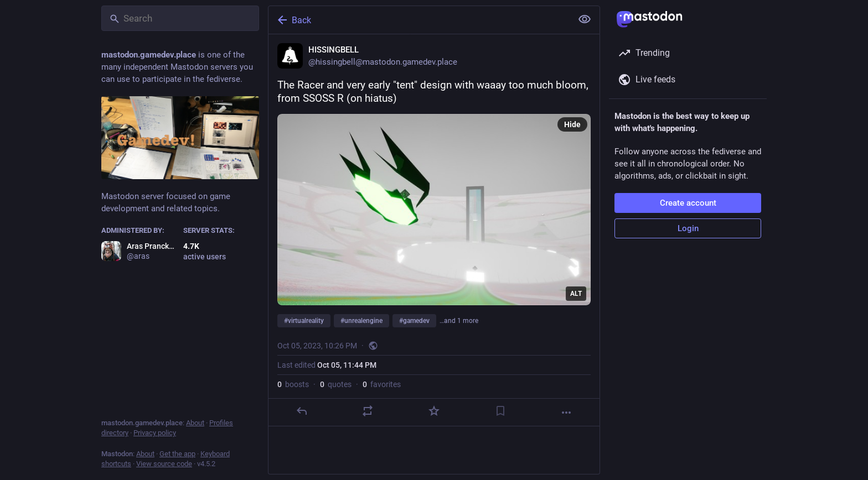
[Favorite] (434, 411)
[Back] (419, 20)
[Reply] (302, 411)
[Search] (180, 18)
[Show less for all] (585, 19)
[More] (566, 413)
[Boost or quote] (368, 411)
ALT (576, 294)
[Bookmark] (500, 411)
